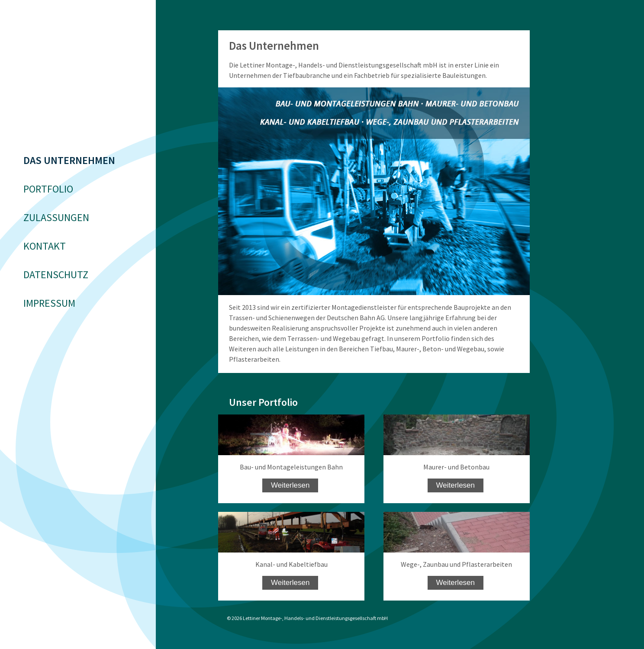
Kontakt (45, 246)
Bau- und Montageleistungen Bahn (291, 467)
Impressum (49, 303)
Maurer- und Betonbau (456, 467)
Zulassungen (56, 217)
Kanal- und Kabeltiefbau (291, 564)
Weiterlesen (290, 485)
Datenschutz (56, 275)
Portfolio (48, 189)
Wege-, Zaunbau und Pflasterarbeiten (456, 564)
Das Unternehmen (69, 160)
